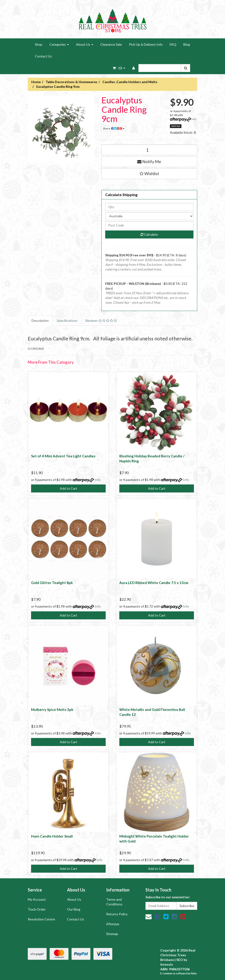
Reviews (101, 321)
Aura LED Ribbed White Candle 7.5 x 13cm (154, 583)
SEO (180, 960)
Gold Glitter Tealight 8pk (52, 583)
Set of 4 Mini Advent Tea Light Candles (63, 456)
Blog (187, 44)
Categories (59, 44)
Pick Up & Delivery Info (146, 44)
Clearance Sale (111, 44)
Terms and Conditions (114, 902)
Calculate (149, 234)
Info (194, 119)
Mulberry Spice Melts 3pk (52, 710)
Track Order (37, 909)
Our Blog (74, 909)
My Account (37, 899)
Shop (39, 44)
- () (119, 68)
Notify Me (149, 161)
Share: (114, 128)
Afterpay (113, 924)
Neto (194, 973)
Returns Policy (117, 914)
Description (40, 321)
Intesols (167, 964)
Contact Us (43, 56)
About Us (85, 44)
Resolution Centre (41, 919)
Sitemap (112, 934)
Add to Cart (68, 488)
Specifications (67, 321)
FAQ (173, 44)
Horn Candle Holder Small (52, 836)
